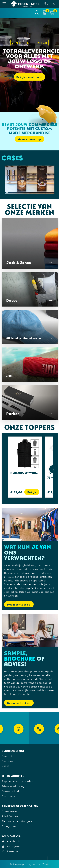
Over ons (7, 761)
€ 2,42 (52, 492)
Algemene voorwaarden (17, 781)
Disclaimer (8, 796)
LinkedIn (10, 851)
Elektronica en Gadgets (17, 821)
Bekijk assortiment (30, 77)
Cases (5, 766)
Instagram (11, 846)
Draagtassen (10, 826)
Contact (7, 756)
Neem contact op (30, 139)
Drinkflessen (10, 811)
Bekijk (32, 492)
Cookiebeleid (10, 791)
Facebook (11, 841)
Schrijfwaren (10, 816)
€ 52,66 (16, 492)
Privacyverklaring (13, 786)
